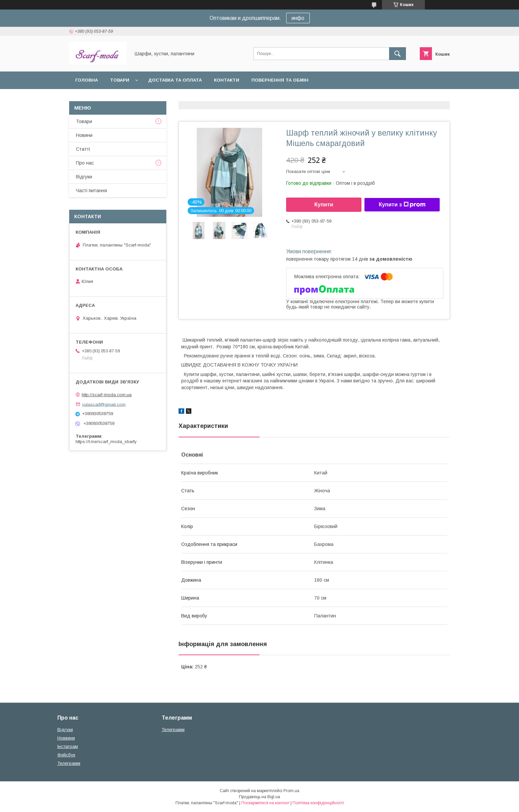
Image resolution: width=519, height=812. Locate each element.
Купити (324, 205)
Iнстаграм (68, 746)
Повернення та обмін (280, 80)
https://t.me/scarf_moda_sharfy (106, 442)
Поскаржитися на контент (265, 803)
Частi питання (91, 191)
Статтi (83, 149)
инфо (298, 18)
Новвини (66, 738)
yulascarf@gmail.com (104, 404)
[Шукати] (398, 54)
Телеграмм (69, 763)
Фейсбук (66, 755)
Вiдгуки (84, 177)
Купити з (402, 205)
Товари (120, 80)
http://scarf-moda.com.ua (107, 395)
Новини (84, 135)
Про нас (85, 163)
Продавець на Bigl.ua (259, 797)
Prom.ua (291, 791)
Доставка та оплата (175, 80)
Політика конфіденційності (318, 803)
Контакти (227, 80)
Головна (87, 80)
